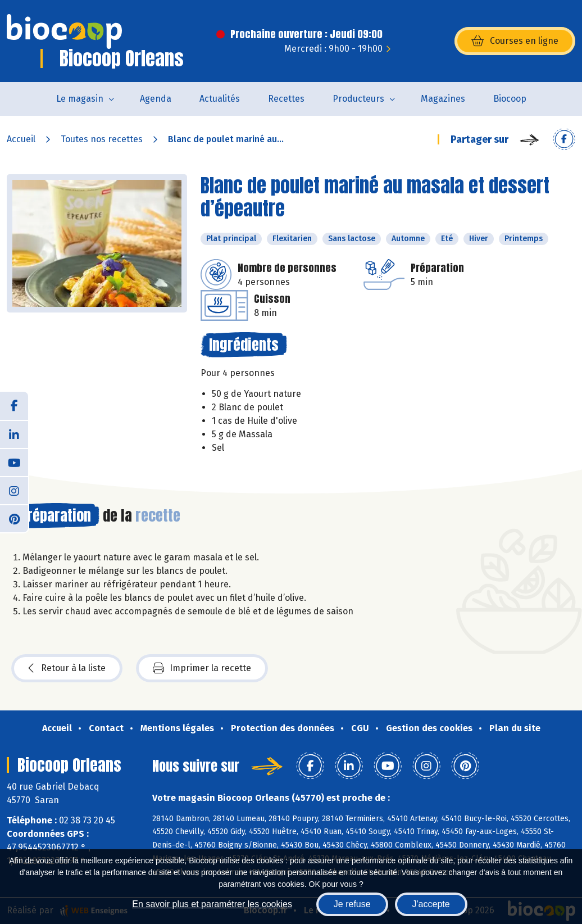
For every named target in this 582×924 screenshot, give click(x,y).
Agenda (156, 99)
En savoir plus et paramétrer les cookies (212, 904)
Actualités (220, 99)
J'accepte (431, 904)
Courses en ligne (515, 41)
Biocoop (510, 99)
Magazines (443, 99)
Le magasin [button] (80, 99)
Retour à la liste (67, 668)
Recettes (286, 99)
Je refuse (352, 904)
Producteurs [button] (358, 99)
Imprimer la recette (202, 668)
